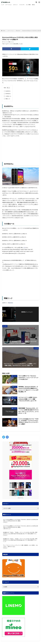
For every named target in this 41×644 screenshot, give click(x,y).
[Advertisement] (20, 17)
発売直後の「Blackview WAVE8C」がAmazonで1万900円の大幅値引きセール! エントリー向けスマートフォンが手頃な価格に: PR (28, 389)
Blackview (18, 31)
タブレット (15, 5)
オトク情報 (28, 5)
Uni (5, 522)
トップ (2, 5)
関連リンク (7, 99)
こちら (24, 247)
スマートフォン (9, 5)
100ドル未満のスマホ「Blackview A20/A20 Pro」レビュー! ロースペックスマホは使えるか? (28, 378)
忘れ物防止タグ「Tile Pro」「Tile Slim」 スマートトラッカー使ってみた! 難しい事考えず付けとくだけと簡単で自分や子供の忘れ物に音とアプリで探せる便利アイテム (20, 533)
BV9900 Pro (7, 94)
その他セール (7, 96)
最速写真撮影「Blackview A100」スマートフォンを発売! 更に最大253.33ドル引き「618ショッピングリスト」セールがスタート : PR (28, 411)
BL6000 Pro (7, 91)
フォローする (27, 314)
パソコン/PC (22, 5)
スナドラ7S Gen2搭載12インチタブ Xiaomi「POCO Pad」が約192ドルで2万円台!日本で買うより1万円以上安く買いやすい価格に (20, 520)
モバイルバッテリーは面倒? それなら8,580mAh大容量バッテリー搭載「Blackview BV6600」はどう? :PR (28, 399)
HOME (4, 31)
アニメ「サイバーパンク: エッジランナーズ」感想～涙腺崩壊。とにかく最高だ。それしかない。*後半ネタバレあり (20, 546)
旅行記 (33, 5)
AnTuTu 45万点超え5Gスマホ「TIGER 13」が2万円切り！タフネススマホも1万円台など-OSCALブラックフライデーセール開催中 (28, 421)
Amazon (15, 387)
